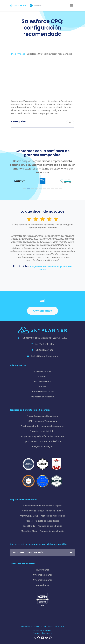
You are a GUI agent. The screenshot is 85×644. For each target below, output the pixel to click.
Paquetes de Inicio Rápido (42, 431)
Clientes (42, 376)
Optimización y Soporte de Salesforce (43, 441)
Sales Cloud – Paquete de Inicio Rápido (42, 506)
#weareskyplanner (42, 575)
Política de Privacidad (42, 631)
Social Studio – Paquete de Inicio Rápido (42, 526)
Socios (42, 387)
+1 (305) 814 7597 (45, 350)
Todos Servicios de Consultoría (43, 416)
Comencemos (42, 311)
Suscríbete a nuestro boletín (28, 552)
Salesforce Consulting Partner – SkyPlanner (39, 626)
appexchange (42, 585)
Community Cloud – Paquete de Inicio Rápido (43, 516)
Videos (22, 54)
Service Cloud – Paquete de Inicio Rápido (43, 511)
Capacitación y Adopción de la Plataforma (42, 436)
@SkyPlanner (42, 570)
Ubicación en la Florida (43, 397)
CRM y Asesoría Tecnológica (43, 421)
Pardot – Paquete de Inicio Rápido (42, 521)
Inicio (14, 54)
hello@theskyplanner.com (45, 356)
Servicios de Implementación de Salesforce (42, 426)
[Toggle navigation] (72, 6)
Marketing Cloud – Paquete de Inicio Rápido (43, 531)
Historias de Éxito (42, 382)
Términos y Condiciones (43, 633)
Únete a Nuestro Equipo (42, 392)
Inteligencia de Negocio (43, 446)
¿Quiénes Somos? (42, 371)
